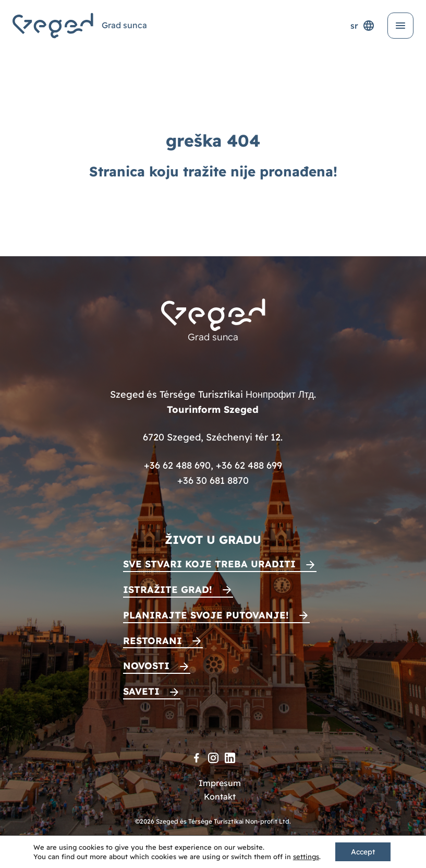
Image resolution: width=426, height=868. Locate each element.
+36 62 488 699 (249, 465)
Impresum (220, 783)
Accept (363, 852)
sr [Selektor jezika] (363, 26)
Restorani (153, 641)
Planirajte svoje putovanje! (206, 615)
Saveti (141, 691)
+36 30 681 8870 (213, 480)
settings (306, 857)
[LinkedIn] (230, 758)
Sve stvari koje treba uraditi (209, 564)
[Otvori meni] (400, 26)
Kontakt (220, 796)
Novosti (146, 666)
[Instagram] (213, 758)
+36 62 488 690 (177, 465)
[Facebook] (197, 758)
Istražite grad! (168, 590)
